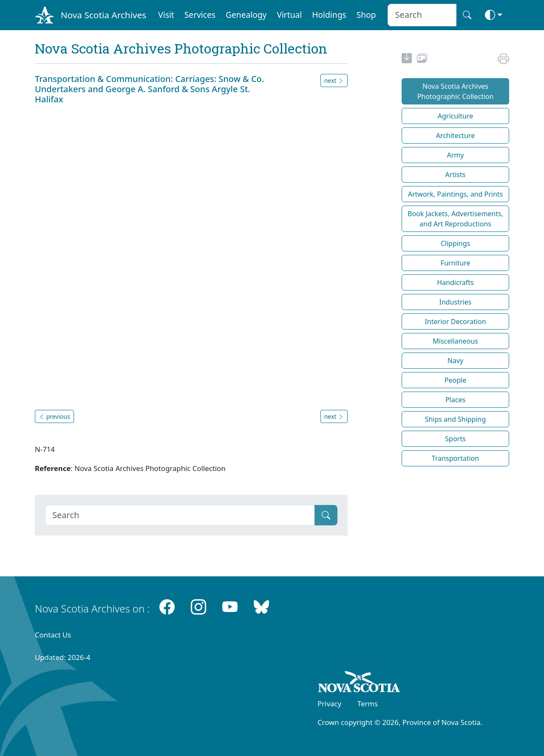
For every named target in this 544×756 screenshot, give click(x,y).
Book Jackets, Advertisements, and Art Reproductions (455, 219)
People (455, 380)
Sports (455, 439)
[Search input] (422, 15)
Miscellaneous (455, 341)
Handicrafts (455, 282)
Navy (455, 361)
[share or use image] (422, 59)
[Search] (180, 515)
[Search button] (467, 15)
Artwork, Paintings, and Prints (456, 194)
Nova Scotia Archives (103, 15)
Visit (166, 15)
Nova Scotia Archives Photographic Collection (456, 91)
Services (200, 15)
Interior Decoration (455, 322)
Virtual (289, 15)
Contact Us (53, 635)
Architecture (456, 135)
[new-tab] (407, 59)
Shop (366, 15)
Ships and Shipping (456, 419)
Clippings (456, 243)
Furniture (456, 263)
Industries (456, 302)
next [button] (334, 80)
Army (456, 155)
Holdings (329, 15)
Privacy (329, 704)
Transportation (455, 458)
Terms (368, 704)
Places (455, 400)
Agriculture (455, 116)
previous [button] (54, 416)
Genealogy (246, 15)
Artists (456, 175)
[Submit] (326, 515)
